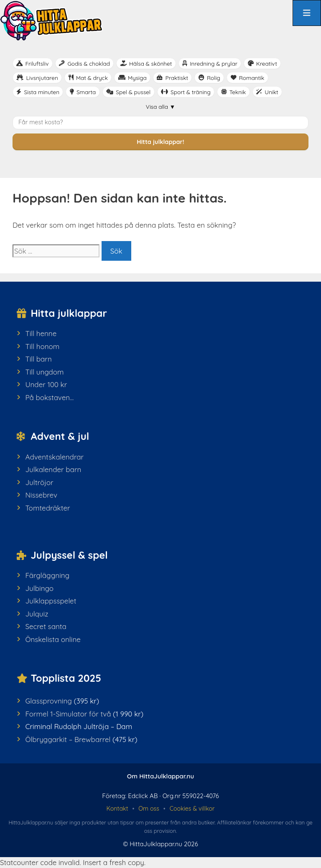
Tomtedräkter (47, 508)
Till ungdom (44, 372)
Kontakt (117, 809)
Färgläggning (47, 575)
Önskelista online (53, 639)
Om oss (149, 809)
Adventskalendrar (54, 457)
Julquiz (37, 614)
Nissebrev (41, 495)
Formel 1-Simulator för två (68, 714)
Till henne (41, 333)
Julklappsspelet (51, 601)
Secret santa (46, 626)
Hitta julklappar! (160, 142)
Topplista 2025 (66, 678)
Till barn (38, 359)
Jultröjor (39, 482)
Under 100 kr (46, 384)
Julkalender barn (53, 469)
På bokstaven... (49, 397)
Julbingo (39, 588)
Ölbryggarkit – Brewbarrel (68, 739)
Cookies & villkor (192, 809)
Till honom (42, 346)
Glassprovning (48, 701)
